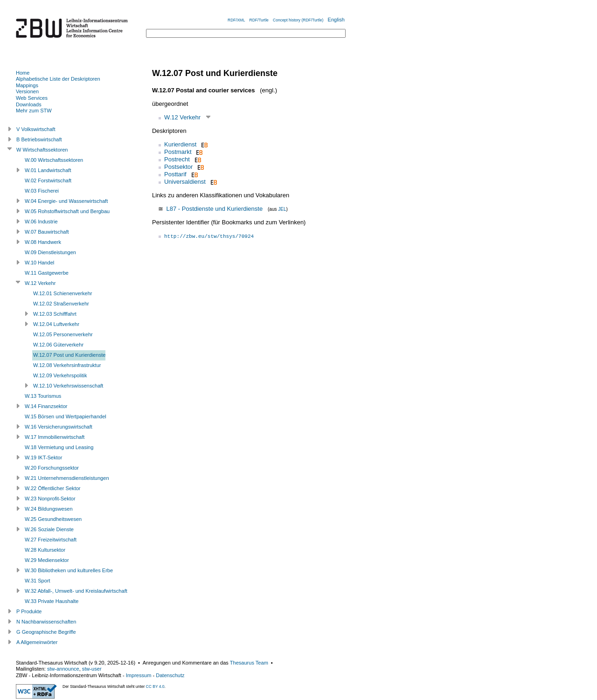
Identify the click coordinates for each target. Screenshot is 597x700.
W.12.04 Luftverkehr (56, 324)
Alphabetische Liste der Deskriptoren (58, 79)
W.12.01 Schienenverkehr (63, 293)
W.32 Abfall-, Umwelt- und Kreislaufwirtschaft (76, 591)
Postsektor (178, 167)
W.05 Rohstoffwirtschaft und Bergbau (67, 211)
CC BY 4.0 (155, 686)
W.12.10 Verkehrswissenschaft (68, 386)
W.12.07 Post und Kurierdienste (69, 355)
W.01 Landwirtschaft (48, 170)
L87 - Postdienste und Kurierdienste (214, 209)
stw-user (92, 669)
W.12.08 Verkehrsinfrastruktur (67, 365)
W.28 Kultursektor (45, 550)
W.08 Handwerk (43, 242)
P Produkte (29, 611)
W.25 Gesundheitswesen (53, 519)
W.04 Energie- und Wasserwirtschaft (66, 201)
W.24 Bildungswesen (49, 509)
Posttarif (175, 174)
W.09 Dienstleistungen (50, 252)
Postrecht (177, 159)
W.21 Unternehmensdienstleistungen (67, 478)
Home (23, 73)
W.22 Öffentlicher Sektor (53, 488)
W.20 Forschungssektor (52, 468)
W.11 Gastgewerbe (47, 273)
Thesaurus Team (249, 663)
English (336, 20)
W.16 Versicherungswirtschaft (59, 427)
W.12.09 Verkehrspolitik (60, 375)
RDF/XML (236, 20)
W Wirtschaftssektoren (42, 150)
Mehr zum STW (34, 111)
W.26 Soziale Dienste (49, 529)
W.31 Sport (38, 581)
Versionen (27, 91)
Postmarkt (178, 152)
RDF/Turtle (259, 20)
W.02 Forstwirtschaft (48, 180)
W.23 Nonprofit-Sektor (50, 499)
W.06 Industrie (41, 222)
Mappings (27, 85)
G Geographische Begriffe (46, 632)
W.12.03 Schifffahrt (55, 314)
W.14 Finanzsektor (46, 406)
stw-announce (63, 669)
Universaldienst (185, 182)
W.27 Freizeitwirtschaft (51, 540)
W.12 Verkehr (182, 117)
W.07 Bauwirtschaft (47, 232)
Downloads (29, 104)
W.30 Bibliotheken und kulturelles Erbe (69, 570)
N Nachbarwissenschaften (46, 622)
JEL (282, 209)
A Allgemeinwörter (37, 642)
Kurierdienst (180, 144)
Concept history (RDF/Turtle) (298, 20)
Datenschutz (170, 675)
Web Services (32, 98)
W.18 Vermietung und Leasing (59, 447)
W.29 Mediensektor (47, 560)
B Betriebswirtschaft (39, 139)
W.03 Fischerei (42, 191)
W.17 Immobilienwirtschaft (55, 437)
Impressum (139, 675)
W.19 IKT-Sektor (43, 457)
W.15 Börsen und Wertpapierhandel (66, 416)
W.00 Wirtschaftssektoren (54, 160)
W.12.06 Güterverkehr (58, 345)
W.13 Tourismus (43, 396)
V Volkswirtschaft (36, 129)
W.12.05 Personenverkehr (63, 334)
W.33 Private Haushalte (52, 601)
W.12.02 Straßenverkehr (61, 304)
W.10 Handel (39, 263)
